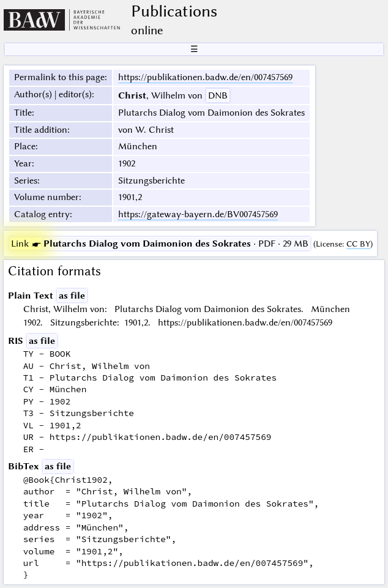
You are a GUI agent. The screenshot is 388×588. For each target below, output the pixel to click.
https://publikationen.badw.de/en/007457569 (205, 77)
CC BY (358, 244)
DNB (218, 95)
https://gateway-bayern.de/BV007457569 (198, 214)
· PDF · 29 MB (160, 244)
